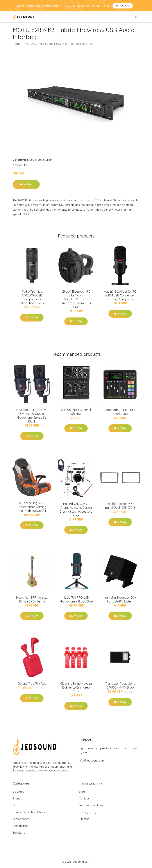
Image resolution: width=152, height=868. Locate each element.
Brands (17, 798)
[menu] (136, 17)
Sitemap (84, 819)
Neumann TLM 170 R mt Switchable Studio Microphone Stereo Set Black (32, 416)
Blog (82, 792)
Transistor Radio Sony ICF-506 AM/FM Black (120, 686)
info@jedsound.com (92, 760)
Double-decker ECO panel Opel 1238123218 (120, 506)
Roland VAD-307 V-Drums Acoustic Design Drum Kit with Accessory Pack (76, 510)
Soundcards (20, 826)
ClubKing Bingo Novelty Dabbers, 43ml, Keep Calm (76, 687)
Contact (84, 798)
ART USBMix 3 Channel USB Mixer (76, 412)
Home (17, 44)
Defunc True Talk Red (32, 684)
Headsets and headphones (30, 812)
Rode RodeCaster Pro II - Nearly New (120, 412)
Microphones (21, 819)
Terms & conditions (91, 805)
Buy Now (26, 184)
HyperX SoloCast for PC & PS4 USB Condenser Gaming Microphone (120, 295)
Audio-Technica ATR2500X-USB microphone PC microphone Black (32, 297)
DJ (14, 805)
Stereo (47, 160)
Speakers (36, 160)
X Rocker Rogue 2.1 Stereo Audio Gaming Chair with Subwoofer (32, 507)
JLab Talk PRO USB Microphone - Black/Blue (76, 599)
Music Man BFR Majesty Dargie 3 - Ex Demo (32, 599)
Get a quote (123, 6)
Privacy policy (88, 812)
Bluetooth (19, 792)
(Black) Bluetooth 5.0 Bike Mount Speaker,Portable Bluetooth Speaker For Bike (76, 299)
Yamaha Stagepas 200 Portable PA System (120, 599)
